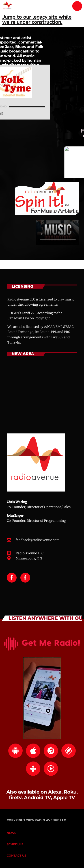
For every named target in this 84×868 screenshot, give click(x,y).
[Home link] (7, 6)
